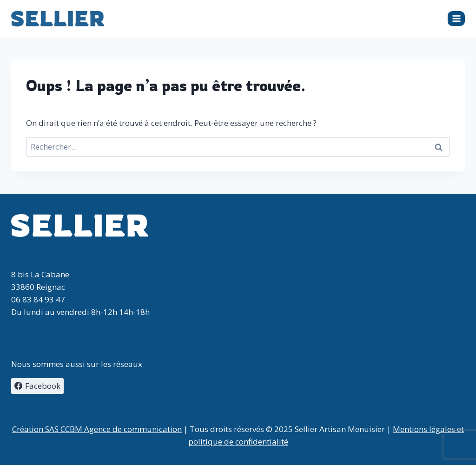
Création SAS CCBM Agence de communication (97, 429)
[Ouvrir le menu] (456, 18)
